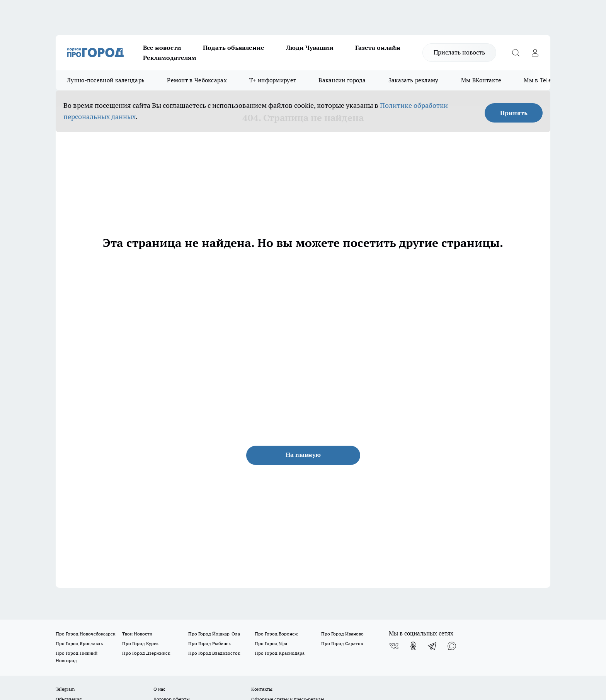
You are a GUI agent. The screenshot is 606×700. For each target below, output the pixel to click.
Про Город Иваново (342, 634)
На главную (303, 455)
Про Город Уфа (271, 643)
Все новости (162, 48)
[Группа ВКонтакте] (394, 646)
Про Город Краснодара (280, 653)
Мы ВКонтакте (481, 80)
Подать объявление (234, 48)
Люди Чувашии (310, 48)
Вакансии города (342, 80)
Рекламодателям (170, 58)
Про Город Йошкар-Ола (214, 634)
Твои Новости (137, 634)
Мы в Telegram (545, 80)
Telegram (65, 689)
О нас (159, 689)
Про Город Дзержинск (146, 653)
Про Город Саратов (342, 643)
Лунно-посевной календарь (106, 80)
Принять (514, 113)
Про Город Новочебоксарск (85, 634)
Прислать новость (459, 52)
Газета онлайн (378, 48)
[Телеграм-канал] (432, 646)
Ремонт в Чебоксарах (197, 80)
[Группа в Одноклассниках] (413, 646)
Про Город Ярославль (79, 643)
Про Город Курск (140, 643)
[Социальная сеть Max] (452, 646)
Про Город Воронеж (276, 634)
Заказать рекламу (414, 80)
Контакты (262, 689)
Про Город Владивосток (214, 653)
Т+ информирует (273, 80)
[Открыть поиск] (516, 53)
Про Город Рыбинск (209, 643)
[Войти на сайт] (535, 53)
